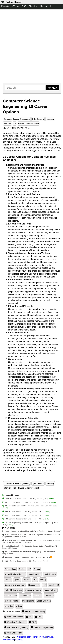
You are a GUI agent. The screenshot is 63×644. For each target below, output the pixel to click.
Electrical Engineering (15, 622)
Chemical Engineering (42, 627)
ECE (39, 617)
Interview (7, 123)
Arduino (19, 606)
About (43, 637)
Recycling (9, 606)
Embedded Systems (13, 590)
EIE (29, 617)
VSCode (27, 580)
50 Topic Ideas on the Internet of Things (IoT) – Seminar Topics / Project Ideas (29, 553)
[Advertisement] (31, 46)
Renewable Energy (33, 590)
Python (17, 580)
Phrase (37, 569)
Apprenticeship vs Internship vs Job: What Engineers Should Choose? (31, 531)
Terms (36, 637)
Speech (8, 580)
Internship (50, 119)
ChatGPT (38, 596)
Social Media (25, 596)
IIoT (44, 585)
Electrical (33, 6)
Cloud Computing (12, 601)
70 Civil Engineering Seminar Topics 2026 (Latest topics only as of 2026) (30, 524)
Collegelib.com (14, 2)
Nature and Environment (29, 123)
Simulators (49, 596)
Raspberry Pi (34, 585)
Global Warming (44, 601)
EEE (32, 622)
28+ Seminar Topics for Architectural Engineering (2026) (29, 502)
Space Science (50, 590)
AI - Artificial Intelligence (15, 574)
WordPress (8, 640)
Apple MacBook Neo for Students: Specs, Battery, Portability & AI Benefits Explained (30, 547)
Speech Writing (34, 574)
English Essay (50, 574)
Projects (5, 6)
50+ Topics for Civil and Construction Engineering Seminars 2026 (30, 507)
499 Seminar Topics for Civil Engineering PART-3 (26, 515)
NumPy (43, 580)
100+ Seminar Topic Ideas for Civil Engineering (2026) (28, 498)
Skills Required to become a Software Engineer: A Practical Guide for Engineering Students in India (31, 536)
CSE (24, 6)
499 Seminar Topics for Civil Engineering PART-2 (26, 519)
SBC (35, 580)
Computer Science (14, 617)
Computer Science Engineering (17, 119)
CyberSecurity (38, 119)
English (22, 569)
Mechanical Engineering (16, 627)
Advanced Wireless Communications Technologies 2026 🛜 (27, 557)
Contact (19, 640)
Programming (28, 601)
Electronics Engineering (34, 612)
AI (18, 6)
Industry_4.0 (54, 585)
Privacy (51, 637)
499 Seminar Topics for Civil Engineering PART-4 (26, 512)
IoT (13, 6)
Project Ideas (10, 569)
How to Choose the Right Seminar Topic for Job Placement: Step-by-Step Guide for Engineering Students (31, 541)
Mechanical (45, 6)
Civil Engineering (13, 633)
